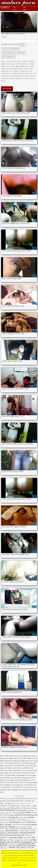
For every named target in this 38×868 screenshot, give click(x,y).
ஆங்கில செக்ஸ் (13, 844)
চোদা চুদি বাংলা (17, 825)
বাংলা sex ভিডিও (5, 778)
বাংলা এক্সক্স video (12, 790)
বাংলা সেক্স (6, 49)
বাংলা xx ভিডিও (19, 783)
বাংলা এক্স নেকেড (27, 787)
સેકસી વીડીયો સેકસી (26, 829)
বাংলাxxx (15, 813)
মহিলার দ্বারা (15, 49)
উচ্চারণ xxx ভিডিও (18, 3)
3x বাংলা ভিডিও (5, 756)
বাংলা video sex (26, 778)
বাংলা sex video (31, 775)
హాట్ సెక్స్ (23, 848)
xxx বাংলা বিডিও (9, 766)
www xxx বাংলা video (6, 758)
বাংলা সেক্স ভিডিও (21, 799)
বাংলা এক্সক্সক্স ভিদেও (8, 57)
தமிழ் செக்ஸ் (12, 846)
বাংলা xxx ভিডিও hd (30, 785)
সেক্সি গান (19, 820)
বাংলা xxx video (5, 785)
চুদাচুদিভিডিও (4, 838)
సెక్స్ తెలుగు (3, 833)
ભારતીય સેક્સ (19, 840)
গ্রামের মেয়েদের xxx (31, 771)
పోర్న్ (18, 848)
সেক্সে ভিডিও (28, 838)
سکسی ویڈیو (23, 817)
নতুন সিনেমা (15, 8)
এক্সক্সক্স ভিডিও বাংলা (19, 771)
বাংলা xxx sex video (31, 783)
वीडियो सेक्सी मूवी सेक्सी (12, 831)
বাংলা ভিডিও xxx (25, 808)
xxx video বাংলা (10, 803)
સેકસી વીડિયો (26, 825)
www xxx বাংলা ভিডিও (21, 758)
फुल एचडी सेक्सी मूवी (10, 827)
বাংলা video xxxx (25, 780)
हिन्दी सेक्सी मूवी (24, 833)
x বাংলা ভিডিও (8, 763)
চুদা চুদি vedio (4, 773)
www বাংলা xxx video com (12, 761)
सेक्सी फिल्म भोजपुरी (22, 846)
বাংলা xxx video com (17, 785)
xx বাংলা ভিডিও (25, 763)
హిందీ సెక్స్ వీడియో (22, 810)
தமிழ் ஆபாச (4, 848)
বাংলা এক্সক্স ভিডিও (24, 790)
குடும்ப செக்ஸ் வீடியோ (24, 806)
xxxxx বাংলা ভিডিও (6, 768)
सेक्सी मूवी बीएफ (32, 846)
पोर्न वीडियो (27, 813)
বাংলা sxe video (16, 778)
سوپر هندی (31, 810)
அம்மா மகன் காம (21, 803)
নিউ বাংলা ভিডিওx (23, 773)
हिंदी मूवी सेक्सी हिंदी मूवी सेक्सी (8, 810)
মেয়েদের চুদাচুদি (11, 820)
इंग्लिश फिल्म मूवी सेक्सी (25, 844)
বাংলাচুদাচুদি (12, 806)
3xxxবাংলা (13, 756)
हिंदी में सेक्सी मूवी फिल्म (15, 822)
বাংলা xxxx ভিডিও (5, 787)
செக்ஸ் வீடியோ (21, 827)
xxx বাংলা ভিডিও (20, 766)
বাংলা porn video (10, 775)
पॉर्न (33, 848)
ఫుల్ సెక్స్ (21, 813)
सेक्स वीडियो (12, 848)
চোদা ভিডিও (10, 840)
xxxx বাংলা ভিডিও (31, 766)
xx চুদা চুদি (16, 763)
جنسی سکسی (4, 813)
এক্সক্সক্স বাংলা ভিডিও (6, 771)
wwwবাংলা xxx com (27, 761)
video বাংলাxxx (32, 756)
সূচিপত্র (5, 7)
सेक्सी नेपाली (31, 817)
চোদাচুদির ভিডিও (24, 831)
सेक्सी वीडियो (8, 825)
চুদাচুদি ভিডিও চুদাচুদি (13, 808)
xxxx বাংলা (30, 799)
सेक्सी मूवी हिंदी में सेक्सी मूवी (16, 838)
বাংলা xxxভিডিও (16, 787)
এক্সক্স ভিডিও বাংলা (28, 768)
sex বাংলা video (22, 756)
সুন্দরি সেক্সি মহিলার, (8, 53)
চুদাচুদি (24, 822)
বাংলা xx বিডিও (9, 783)
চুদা (11, 813)
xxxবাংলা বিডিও (17, 768)
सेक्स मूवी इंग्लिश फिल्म (27, 842)
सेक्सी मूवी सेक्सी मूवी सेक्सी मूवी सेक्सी (15, 835)
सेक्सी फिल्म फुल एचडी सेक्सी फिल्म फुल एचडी (26, 815)
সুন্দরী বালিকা (21, 53)
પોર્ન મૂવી (29, 848)
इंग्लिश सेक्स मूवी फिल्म (13, 833)
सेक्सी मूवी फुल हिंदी (13, 817)
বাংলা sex (33, 808)
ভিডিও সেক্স (29, 835)
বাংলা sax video (21, 775)
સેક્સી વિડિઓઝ (14, 829)
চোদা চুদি (26, 840)
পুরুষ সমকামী (24, 8)
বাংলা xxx (3, 799)
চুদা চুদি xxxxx (13, 773)
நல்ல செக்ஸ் (11, 799)
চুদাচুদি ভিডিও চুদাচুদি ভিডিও (15, 801)
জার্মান (22, 45)
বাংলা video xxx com (12, 780)
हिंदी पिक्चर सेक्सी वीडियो (14, 842)
